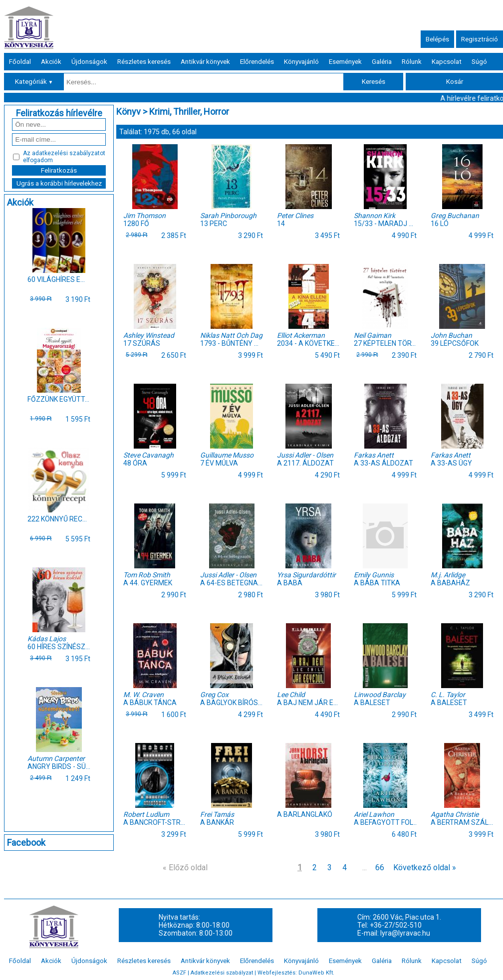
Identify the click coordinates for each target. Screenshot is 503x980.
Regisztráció (480, 39)
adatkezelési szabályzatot (69, 153)
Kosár (455, 82)
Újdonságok (89, 62)
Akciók (51, 62)
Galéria (382, 62)
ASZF (179, 973)
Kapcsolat (447, 62)
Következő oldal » (425, 867)
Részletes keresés (144, 62)
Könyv (128, 112)
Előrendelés (257, 62)
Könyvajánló (301, 62)
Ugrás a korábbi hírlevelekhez (59, 183)
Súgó (479, 62)
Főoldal (20, 62)
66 (380, 867)
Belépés (437, 39)
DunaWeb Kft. (316, 973)
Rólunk (412, 62)
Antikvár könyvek (205, 62)
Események (345, 62)
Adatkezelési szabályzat (222, 973)
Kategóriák (34, 82)
